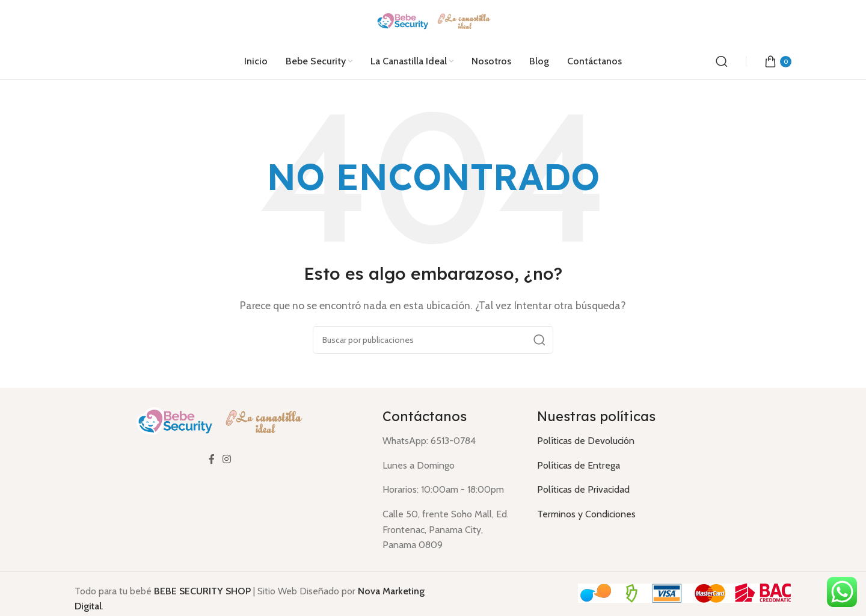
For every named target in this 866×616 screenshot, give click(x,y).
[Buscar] (722, 61)
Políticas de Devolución (586, 441)
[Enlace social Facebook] (212, 460)
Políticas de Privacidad (583, 489)
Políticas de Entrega (579, 465)
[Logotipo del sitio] (433, 21)
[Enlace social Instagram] (227, 460)
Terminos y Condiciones (586, 514)
